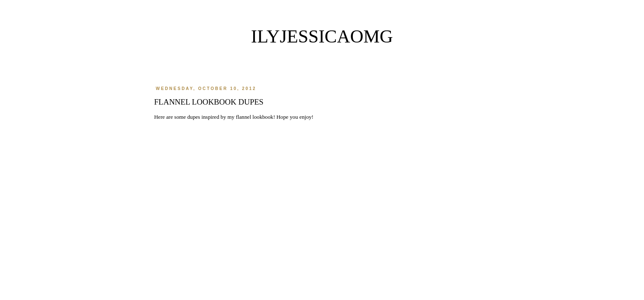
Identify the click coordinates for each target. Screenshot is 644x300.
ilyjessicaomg (322, 36)
